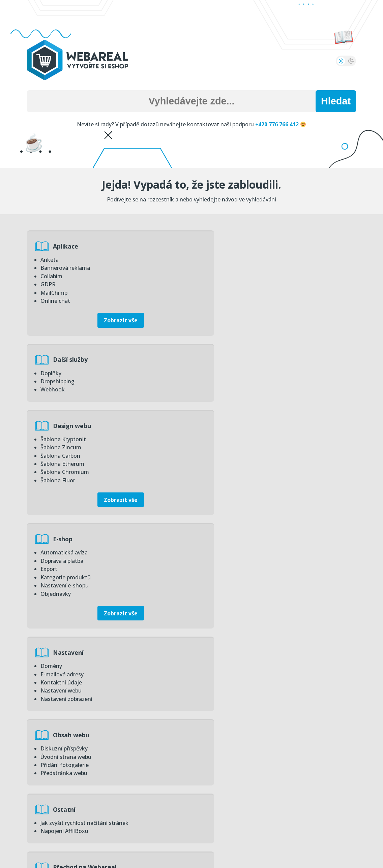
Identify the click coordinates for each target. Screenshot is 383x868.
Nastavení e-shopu (233, 405)
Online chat (55, 300)
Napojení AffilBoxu (64, 575)
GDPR (48, 284)
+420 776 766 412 (280, 124)
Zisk (46, 697)
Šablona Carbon (60, 388)
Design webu (73, 359)
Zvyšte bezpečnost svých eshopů (250, 721)
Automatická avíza (232, 372)
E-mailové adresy (62, 493)
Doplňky (219, 260)
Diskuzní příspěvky (232, 485)
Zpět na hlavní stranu (192, 836)
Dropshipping (226, 268)
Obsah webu (240, 471)
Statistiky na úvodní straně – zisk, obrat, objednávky (275, 697)
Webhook (221, 276)
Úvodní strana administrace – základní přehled (268, 753)
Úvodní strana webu (234, 493)
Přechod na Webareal (254, 553)
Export (217, 388)
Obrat (48, 705)
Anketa (50, 260)
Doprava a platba (230, 380)
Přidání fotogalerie (233, 501)
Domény (51, 485)
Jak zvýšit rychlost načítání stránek (84, 567)
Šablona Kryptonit (63, 372)
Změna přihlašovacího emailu (246, 745)
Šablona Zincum (61, 380)
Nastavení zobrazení (66, 517)
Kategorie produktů (234, 396)
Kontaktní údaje (61, 501)
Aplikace (67, 246)
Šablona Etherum (62, 396)
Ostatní (65, 553)
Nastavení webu (61, 509)
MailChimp (54, 292)
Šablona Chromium (65, 405)
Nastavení (69, 471)
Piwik (47, 713)
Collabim (51, 276)
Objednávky (224, 413)
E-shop (232, 359)
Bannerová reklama (65, 268)
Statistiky (69, 683)
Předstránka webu (232, 509)
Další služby (240, 246)
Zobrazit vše (107, 320)
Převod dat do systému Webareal (251, 615)
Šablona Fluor (58, 413)
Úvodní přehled (245, 683)
